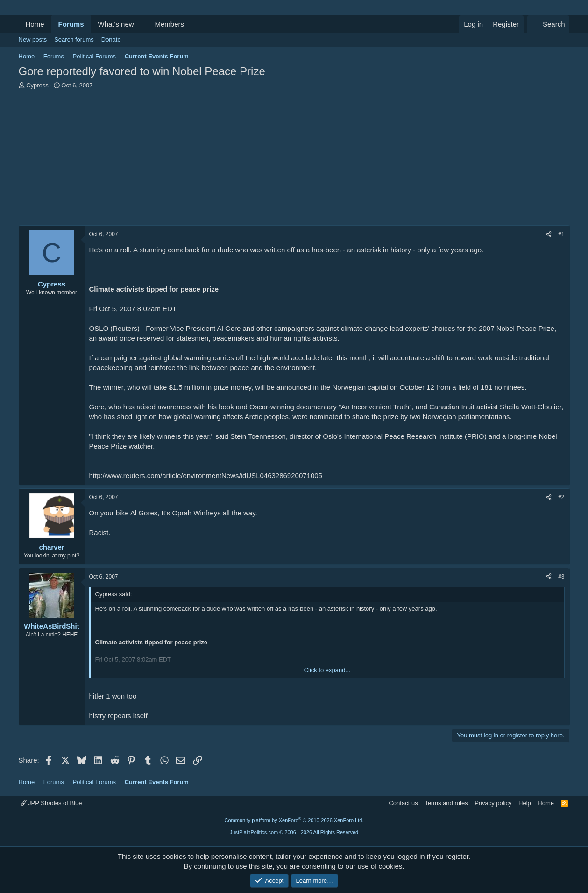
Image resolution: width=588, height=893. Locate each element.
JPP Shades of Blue (51, 803)
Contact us (403, 803)
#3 (561, 577)
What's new (116, 24)
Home (35, 24)
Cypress (37, 85)
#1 (561, 234)
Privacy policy (493, 803)
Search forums (74, 39)
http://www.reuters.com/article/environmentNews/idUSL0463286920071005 (206, 475)
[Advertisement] (294, 160)
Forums (71, 24)
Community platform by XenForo (294, 820)
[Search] (549, 24)
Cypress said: (114, 594)
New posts (33, 39)
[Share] (549, 234)
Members (169, 24)
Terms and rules (446, 803)
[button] (141, 24)
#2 (561, 497)
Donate (111, 39)
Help (525, 803)
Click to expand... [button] (327, 670)
